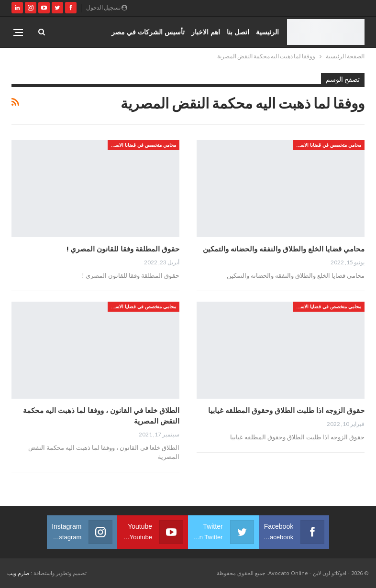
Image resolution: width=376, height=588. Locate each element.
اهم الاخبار (206, 32)
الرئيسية (267, 32)
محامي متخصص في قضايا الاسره (328, 145)
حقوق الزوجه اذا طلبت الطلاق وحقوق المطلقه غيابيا (286, 410)
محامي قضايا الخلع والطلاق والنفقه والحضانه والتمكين (284, 249)
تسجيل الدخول (107, 7)
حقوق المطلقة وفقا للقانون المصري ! (123, 249)
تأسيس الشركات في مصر (148, 32)
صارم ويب (18, 573)
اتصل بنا (238, 32)
